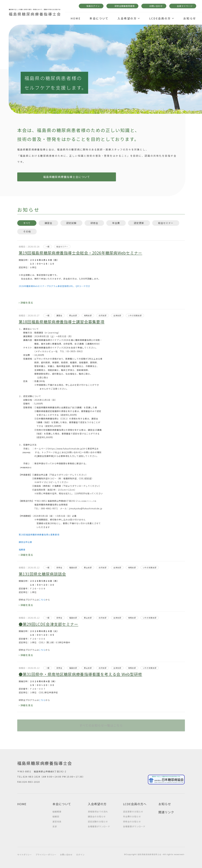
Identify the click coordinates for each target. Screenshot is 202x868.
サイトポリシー (25, 855)
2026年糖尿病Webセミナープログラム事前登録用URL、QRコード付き (54, 286)
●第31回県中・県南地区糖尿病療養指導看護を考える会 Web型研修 (80, 674)
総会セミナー (166, 223)
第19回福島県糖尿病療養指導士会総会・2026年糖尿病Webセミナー (80, 253)
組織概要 (57, 812)
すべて (27, 223)
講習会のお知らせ (97, 816)
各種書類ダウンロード (99, 826)
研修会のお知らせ (132, 822)
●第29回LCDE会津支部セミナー (49, 624)
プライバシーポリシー (46, 855)
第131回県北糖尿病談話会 (42, 574)
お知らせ (165, 804)
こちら (42, 600)
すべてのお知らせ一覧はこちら (101, 725)
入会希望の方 (97, 804)
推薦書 (22, 550)
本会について (62, 804)
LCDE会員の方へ (135, 804)
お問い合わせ (156, 6)
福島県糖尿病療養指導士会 (45, 763)
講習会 (48, 223)
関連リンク (166, 812)
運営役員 (57, 822)
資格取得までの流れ (98, 812)
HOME (22, 804)
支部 (55, 826)
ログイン (80, 855)
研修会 (94, 223)
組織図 (56, 816)
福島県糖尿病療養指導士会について (47, 177)
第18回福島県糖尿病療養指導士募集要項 (39, 535)
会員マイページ (185, 6)
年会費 (116, 223)
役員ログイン (93, 6)
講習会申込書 (25, 542)
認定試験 (71, 223)
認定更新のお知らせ (133, 812)
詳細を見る (27, 303)
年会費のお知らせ (132, 816)
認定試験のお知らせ (98, 822)
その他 (27, 231)
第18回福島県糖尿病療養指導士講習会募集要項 (62, 322)
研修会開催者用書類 (125, 6)
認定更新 (139, 223)
